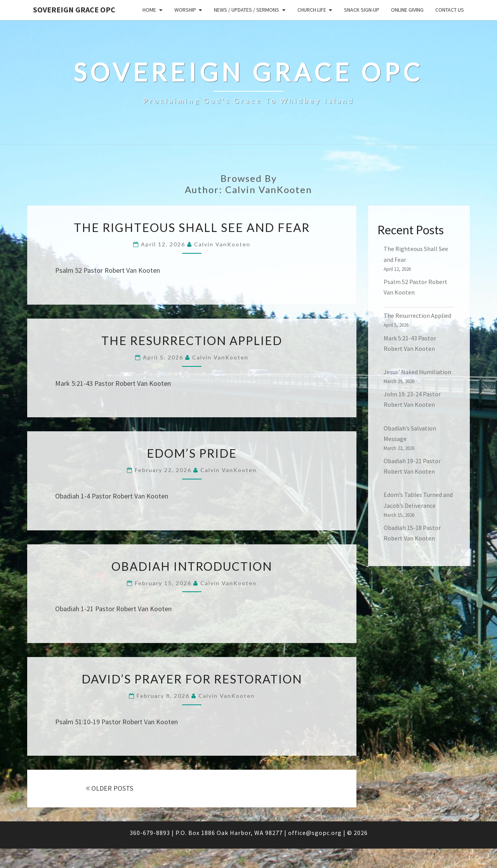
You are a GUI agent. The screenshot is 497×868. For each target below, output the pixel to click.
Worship (185, 10)
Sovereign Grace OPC (74, 10)
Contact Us (450, 10)
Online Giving (407, 10)
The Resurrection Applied (192, 340)
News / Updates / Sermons (247, 10)
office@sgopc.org (315, 833)
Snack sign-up (362, 10)
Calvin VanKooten (222, 244)
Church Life (312, 10)
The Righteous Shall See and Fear (192, 227)
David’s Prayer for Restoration (192, 679)
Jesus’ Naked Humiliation (417, 372)
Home (149, 10)
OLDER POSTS (109, 788)
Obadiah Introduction (192, 566)
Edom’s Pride (192, 453)
